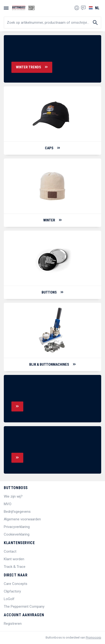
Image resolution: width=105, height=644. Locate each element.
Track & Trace (15, 567)
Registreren (13, 624)
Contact (10, 551)
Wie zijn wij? (13, 496)
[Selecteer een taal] (93, 8)
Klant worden (14, 559)
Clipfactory (12, 591)
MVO (8, 504)
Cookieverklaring (17, 534)
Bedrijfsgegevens (17, 512)
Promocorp (93, 637)
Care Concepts (16, 584)
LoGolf (9, 599)
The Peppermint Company (24, 607)
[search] (52, 23)
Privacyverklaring (17, 527)
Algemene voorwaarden (22, 519)
